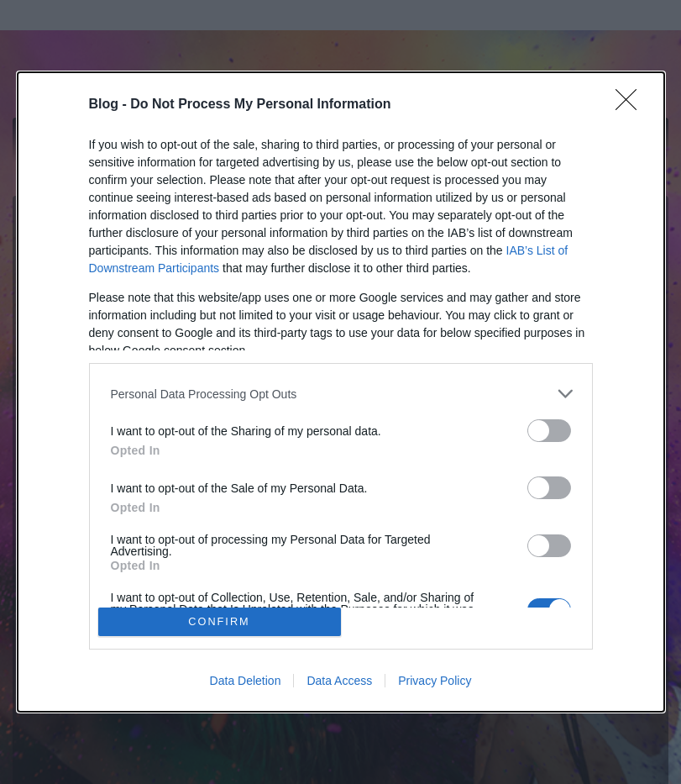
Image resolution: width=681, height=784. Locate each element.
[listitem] (341, 394)
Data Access (339, 681)
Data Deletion (246, 681)
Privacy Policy (435, 681)
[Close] (631, 105)
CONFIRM (220, 621)
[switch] (549, 431)
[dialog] (341, 392)
